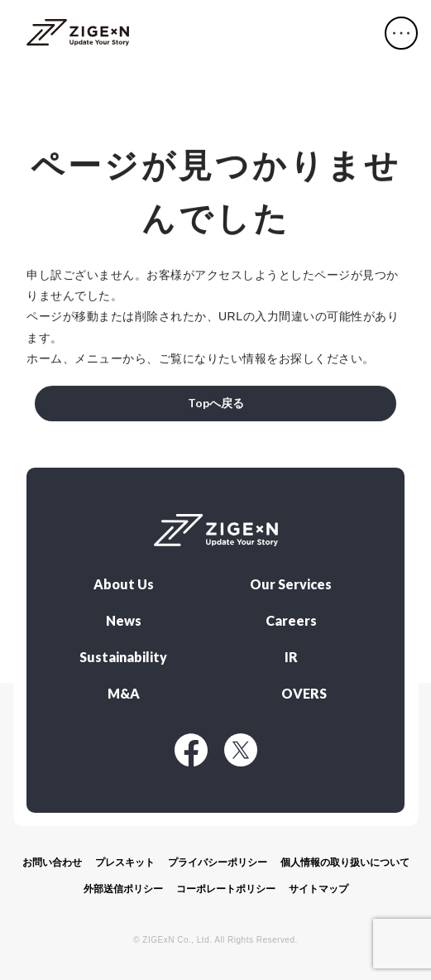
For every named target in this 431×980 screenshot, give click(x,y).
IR (291, 657)
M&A (124, 694)
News (124, 621)
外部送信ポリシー (123, 889)
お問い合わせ (52, 862)
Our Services (291, 584)
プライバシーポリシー (218, 862)
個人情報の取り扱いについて (345, 862)
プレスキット (125, 862)
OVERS (304, 694)
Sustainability (123, 657)
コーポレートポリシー (226, 889)
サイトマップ (318, 889)
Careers (291, 621)
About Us (124, 584)
